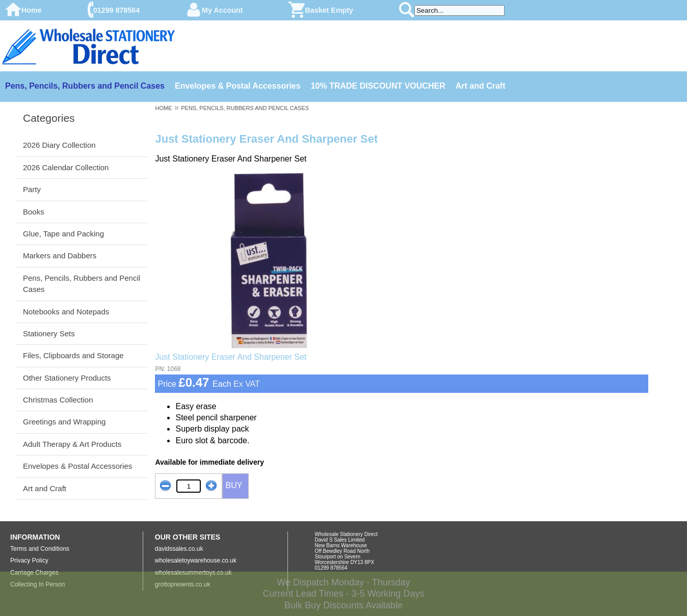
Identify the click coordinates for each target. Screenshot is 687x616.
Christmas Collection (58, 400)
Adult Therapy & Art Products (72, 444)
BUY (234, 485)
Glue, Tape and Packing (63, 234)
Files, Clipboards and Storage (73, 355)
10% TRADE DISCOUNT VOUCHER (378, 86)
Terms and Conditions (40, 549)
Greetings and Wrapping (64, 422)
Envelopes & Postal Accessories (238, 86)
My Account (222, 10)
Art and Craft (481, 86)
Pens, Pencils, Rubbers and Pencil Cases (85, 86)
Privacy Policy (29, 560)
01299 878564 (116, 10)
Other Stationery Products (67, 378)
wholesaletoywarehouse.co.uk (196, 560)
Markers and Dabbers (60, 256)
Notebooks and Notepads (66, 312)
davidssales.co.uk (179, 549)
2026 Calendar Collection (66, 167)
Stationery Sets (49, 333)
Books (34, 212)
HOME (163, 108)
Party (32, 189)
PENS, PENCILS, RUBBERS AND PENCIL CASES (245, 108)
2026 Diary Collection (59, 145)
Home (32, 10)
